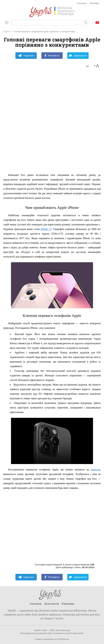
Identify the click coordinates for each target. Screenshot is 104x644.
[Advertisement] (52, 122)
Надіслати (26, 56)
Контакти (82, 3)
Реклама (94, 3)
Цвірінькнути (78, 56)
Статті (6, 32)
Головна (36, 604)
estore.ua (95, 470)
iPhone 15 (46, 229)
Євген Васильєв (63, 630)
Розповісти (52, 56)
